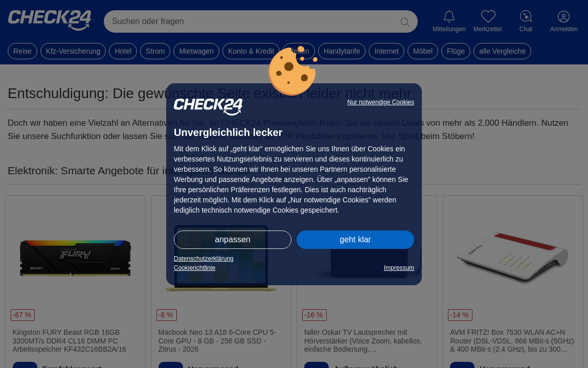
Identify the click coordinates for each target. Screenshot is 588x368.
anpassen (232, 239)
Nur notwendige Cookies (381, 102)
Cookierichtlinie (195, 268)
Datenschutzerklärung (204, 259)
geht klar (355, 239)
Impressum (399, 268)
